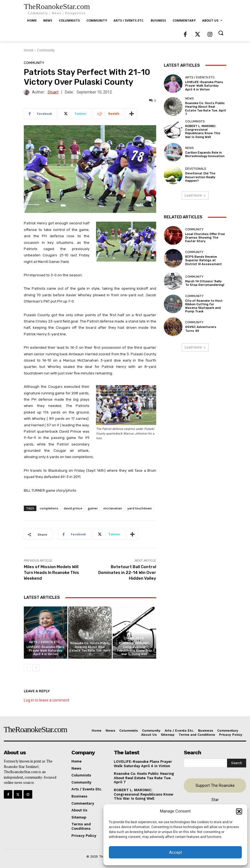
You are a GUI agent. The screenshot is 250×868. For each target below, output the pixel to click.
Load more (195, 195)
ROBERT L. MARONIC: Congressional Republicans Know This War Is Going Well (134, 649)
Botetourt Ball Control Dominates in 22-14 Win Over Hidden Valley (127, 573)
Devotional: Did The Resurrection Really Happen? (200, 177)
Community (46, 50)
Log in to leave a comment (46, 700)
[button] (239, 811)
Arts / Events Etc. (45, 642)
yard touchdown (140, 508)
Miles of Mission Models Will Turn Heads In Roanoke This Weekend (51, 573)
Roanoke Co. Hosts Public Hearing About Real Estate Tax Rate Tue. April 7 (90, 649)
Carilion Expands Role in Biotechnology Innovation (205, 154)
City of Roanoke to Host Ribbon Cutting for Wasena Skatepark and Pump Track (204, 306)
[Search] (237, 763)
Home (29, 50)
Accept (175, 852)
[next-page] (36, 668)
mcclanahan (113, 508)
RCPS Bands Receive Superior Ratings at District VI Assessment (204, 260)
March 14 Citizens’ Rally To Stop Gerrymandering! (205, 283)
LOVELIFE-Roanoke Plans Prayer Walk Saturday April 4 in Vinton (46, 651)
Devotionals (196, 169)
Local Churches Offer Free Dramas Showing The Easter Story (205, 238)
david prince (73, 508)
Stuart (53, 92)
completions (49, 508)
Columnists (134, 638)
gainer (93, 508)
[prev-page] (27, 668)
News (89, 638)
